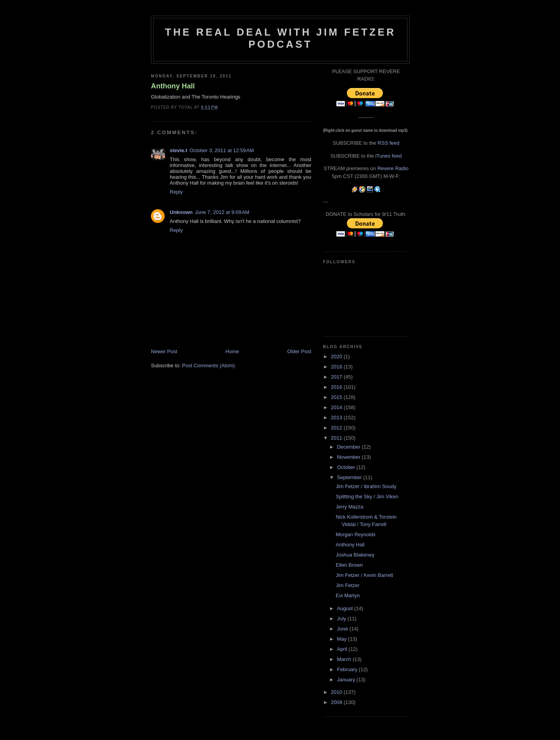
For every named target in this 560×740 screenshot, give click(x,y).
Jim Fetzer (347, 585)
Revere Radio (393, 168)
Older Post (299, 351)
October (347, 467)
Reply (176, 192)
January (347, 680)
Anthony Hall (173, 86)
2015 (337, 397)
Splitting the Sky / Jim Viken (367, 497)
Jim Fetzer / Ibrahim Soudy (366, 486)
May (343, 639)
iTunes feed (389, 156)
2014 (337, 407)
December (350, 447)
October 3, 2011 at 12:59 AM (222, 150)
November (350, 457)
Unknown (181, 212)
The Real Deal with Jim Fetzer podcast (280, 38)
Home (232, 351)
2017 (337, 377)
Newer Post (164, 351)
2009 (337, 702)
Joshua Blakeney (355, 555)
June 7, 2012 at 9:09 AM (222, 212)
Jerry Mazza (349, 507)
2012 (337, 428)
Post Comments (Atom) (209, 366)
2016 (337, 387)
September (350, 477)
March (345, 659)
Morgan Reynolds (355, 534)
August (346, 608)
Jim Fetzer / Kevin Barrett (364, 575)
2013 (337, 418)
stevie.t (179, 150)
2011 (337, 438)
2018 (337, 367)
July (342, 619)
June (343, 629)
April (343, 649)
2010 (337, 692)
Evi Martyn (347, 595)
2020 (337, 357)
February (348, 669)
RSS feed (389, 143)
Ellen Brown (349, 565)
